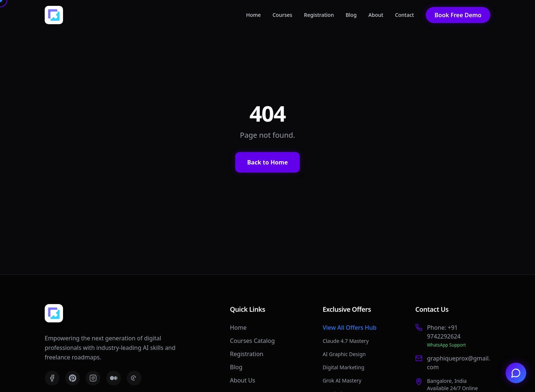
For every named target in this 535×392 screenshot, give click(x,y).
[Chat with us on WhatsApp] (516, 373)
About (376, 15)
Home (253, 15)
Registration (319, 15)
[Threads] (134, 378)
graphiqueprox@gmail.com (458, 363)
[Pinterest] (73, 378)
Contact (405, 15)
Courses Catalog (252, 341)
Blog (351, 15)
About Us (243, 380)
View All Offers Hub (349, 328)
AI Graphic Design (344, 354)
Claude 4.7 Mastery (346, 341)
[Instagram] (93, 378)
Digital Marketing (343, 367)
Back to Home (267, 162)
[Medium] (114, 378)
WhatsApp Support (446, 345)
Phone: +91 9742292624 (444, 332)
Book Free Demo (458, 15)
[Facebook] (52, 378)
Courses (283, 15)
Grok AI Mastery (342, 380)
